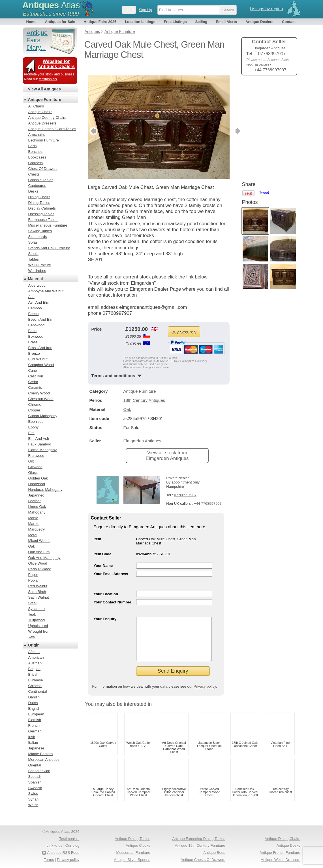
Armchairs (37, 135)
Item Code (103, 545)
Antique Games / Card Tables (52, 129)
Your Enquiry (105, 610)
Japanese (36, 748)
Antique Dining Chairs (283, 839)
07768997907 (185, 486)
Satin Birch (37, 592)
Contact (289, 22)
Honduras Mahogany (45, 490)
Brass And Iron (40, 348)
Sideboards (38, 237)
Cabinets (36, 163)
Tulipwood (37, 620)
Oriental (35, 765)
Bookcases (37, 157)
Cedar (33, 382)
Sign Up (145, 10)
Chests (34, 174)
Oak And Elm (39, 552)
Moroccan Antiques (44, 760)
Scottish (35, 777)
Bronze (34, 353)
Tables (34, 259)
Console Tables (41, 180)
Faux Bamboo (40, 444)
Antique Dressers (42, 123)
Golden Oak (38, 478)
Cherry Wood (39, 393)
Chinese (35, 686)
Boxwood (36, 336)
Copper (34, 410)
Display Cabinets (42, 208)
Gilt (31, 461)
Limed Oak (37, 507)
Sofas (33, 242)
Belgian (34, 669)
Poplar (34, 580)
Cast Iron (36, 376)
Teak (32, 614)
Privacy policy (205, 686)
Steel (33, 603)
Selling (201, 22)
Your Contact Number (113, 594)
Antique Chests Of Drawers (203, 860)
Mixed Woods (39, 541)
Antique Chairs (40, 112)
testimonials (48, 79)
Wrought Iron (39, 631)
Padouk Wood (40, 569)
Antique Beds (214, 853)
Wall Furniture (40, 265)
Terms (49, 860)
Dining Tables (39, 203)
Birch (33, 331)
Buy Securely (184, 323)
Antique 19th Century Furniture (200, 845)
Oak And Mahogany (44, 558)
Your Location (106, 585)
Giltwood (36, 467)
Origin (34, 645)
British (33, 674)
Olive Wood (38, 563)
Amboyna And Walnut (46, 291)
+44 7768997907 (208, 495)
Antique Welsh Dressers (280, 860)
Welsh (33, 805)
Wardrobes (37, 271)
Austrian (35, 663)
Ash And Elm (39, 302)
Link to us (54, 845)
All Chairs (36, 106)
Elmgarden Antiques (142, 432)
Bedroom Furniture (44, 140)
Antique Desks (288, 845)
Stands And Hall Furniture (49, 248)
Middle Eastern (41, 754)
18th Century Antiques (144, 392)
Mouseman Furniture (133, 853)
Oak (127, 401)
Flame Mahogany (42, 450)
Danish (34, 697)
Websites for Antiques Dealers (56, 64)
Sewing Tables (40, 231)
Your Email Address (111, 565)
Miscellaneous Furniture (48, 225)
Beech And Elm (41, 319)
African (34, 652)
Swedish (35, 788)
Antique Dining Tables (132, 839)
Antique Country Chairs (47, 118)
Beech (34, 314)
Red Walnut (38, 586)
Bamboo (35, 308)
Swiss (33, 794)
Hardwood (37, 484)
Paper (33, 575)
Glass (33, 473)
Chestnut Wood (41, 399)
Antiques (51, 5)
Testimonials (69, 839)
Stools (33, 254)
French (34, 726)
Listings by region (267, 9)
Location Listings (140, 22)
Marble (34, 524)
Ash (31, 297)
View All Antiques (44, 89)
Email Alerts (226, 22)
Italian (33, 743)
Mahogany (37, 512)
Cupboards (37, 186)
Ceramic (35, 387)
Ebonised (36, 422)
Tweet (264, 89)
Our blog (72, 845)
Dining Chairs (39, 197)
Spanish (35, 782)
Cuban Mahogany (43, 416)
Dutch (33, 703)
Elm (31, 433)
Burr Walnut (38, 359)
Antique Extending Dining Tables (199, 839)
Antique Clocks (138, 845)
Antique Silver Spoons (132, 860)
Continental (38, 691)
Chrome (35, 405)
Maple (33, 518)
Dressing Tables (41, 214)
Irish (32, 737)
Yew (32, 637)
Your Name (103, 557)
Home (31, 22)
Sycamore (37, 609)
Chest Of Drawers (43, 169)
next (225, 123)
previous (93, 123)
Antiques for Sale (60, 22)
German (35, 731)
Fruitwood (36, 456)
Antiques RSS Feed (63, 853)
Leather (35, 501)
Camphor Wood (41, 365)
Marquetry (37, 529)
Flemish (35, 720)
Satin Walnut (39, 597)
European (36, 714)
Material (36, 279)
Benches (36, 152)
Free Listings (175, 22)
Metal (33, 535)
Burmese (36, 680)
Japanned (36, 495)
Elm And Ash (39, 439)
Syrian (34, 799)
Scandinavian (39, 771)
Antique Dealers (259, 22)
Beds (33, 146)
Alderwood (37, 285)
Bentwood (37, 325)
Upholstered (38, 626)
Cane (33, 370)
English (34, 708)
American (36, 657)
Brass (33, 342)
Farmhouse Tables (43, 220)
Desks (33, 191)
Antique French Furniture (280, 853)
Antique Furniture (140, 383)
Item (98, 530)
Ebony (34, 427)
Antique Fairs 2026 (100, 22)
